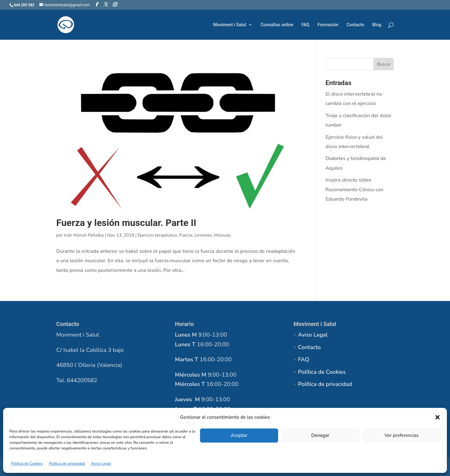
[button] (437, 417)
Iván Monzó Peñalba (84, 235)
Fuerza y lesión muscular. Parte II (126, 223)
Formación (328, 25)
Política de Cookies (27, 463)
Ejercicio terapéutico (157, 235)
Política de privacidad (67, 463)
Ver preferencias (402, 435)
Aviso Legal (101, 463)
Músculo (222, 235)
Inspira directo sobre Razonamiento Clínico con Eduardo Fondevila (355, 190)
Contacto (355, 25)
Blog (377, 25)
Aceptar (239, 435)
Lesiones (203, 235)
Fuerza (186, 235)
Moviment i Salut (230, 25)
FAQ (305, 25)
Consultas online (277, 25)
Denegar (320, 435)
